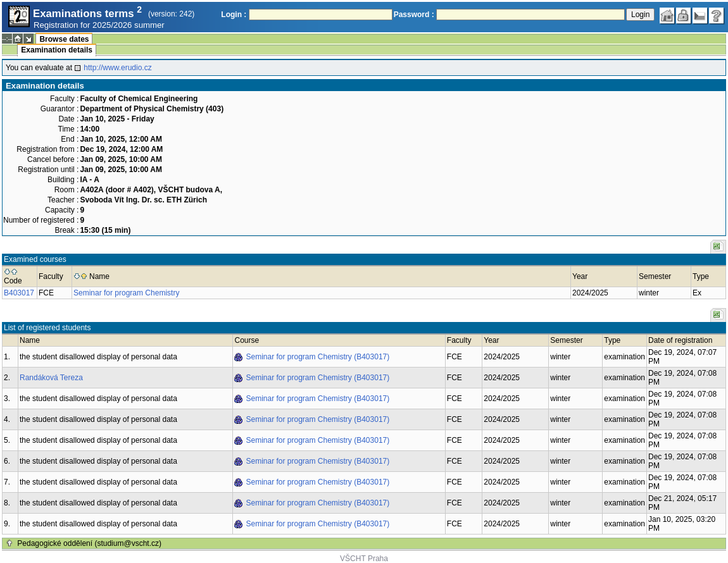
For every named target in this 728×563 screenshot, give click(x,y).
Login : (234, 15)
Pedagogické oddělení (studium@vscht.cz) (89, 543)
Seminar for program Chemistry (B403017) (317, 357)
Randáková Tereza (51, 378)
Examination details (57, 50)
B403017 (19, 293)
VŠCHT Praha (364, 559)
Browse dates (64, 39)
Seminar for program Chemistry (126, 293)
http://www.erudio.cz (117, 68)
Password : (414, 15)
